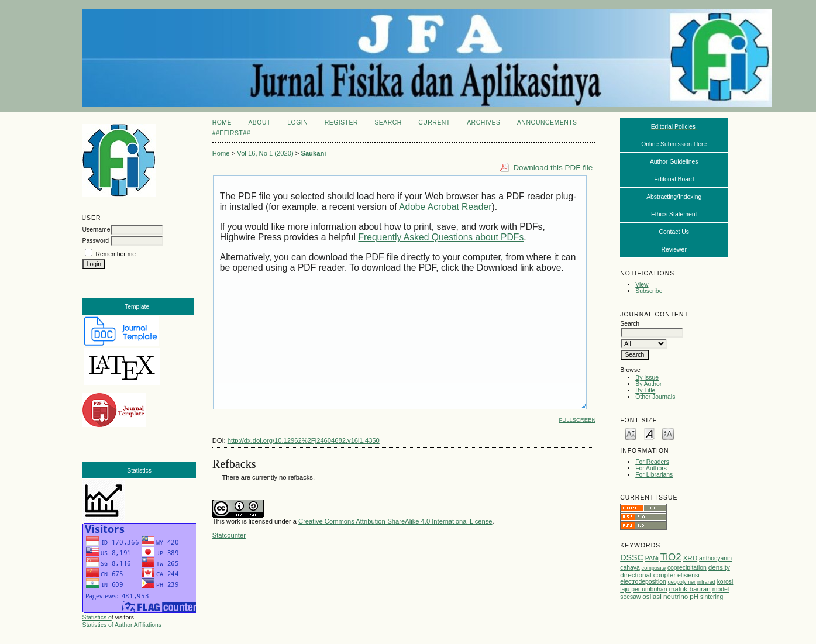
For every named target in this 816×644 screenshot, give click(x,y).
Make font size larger (668, 433)
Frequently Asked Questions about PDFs (441, 237)
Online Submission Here (674, 144)
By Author (648, 384)
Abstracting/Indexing (674, 197)
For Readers (652, 462)
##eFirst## (231, 133)
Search (388, 123)
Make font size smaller (631, 433)
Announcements (547, 123)
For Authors (651, 468)
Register (341, 123)
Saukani (313, 153)
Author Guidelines (674, 162)
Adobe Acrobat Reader (445, 207)
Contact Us (674, 232)
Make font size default (649, 433)
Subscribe (649, 291)
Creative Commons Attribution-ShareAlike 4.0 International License (395, 521)
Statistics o (97, 617)
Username (97, 230)
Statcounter (229, 535)
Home (222, 123)
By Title (645, 390)
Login (297, 123)
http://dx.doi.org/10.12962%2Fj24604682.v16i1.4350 (304, 440)
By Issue (647, 378)
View (642, 285)
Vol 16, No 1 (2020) (265, 153)
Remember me (116, 254)
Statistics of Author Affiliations (122, 625)
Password (96, 241)
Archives (483, 123)
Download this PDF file (553, 168)
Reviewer (674, 249)
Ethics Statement (674, 214)
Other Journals (655, 397)
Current (434, 123)
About (259, 123)
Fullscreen (578, 420)
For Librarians (654, 475)
